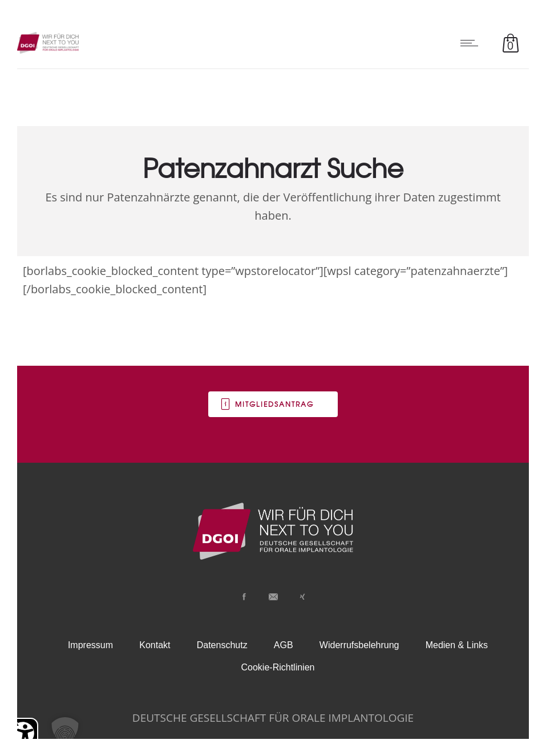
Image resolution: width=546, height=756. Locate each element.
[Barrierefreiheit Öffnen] (23, 733)
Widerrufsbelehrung (359, 645)
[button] (65, 731)
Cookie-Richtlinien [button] (278, 667)
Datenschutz (222, 645)
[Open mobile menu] (472, 43)
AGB (284, 645)
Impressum (90, 645)
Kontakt (155, 645)
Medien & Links (457, 645)
